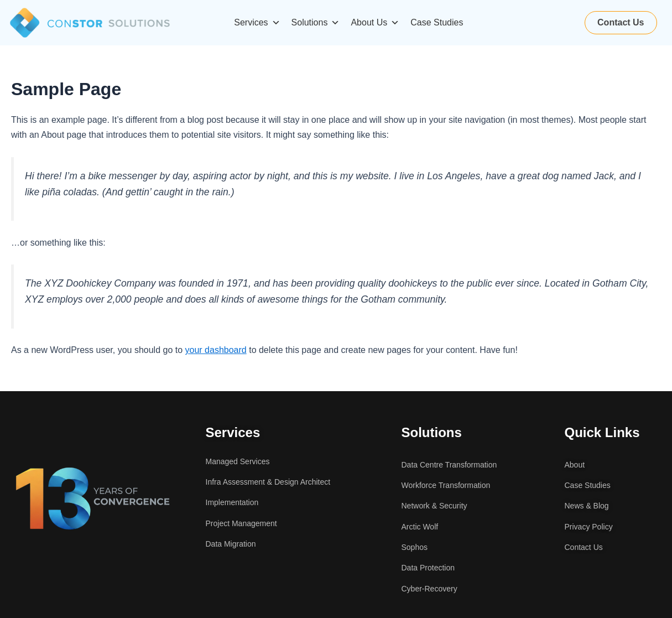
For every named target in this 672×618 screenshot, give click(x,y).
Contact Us (621, 22)
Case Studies (437, 22)
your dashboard (216, 350)
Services (257, 23)
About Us (375, 23)
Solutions (316, 23)
